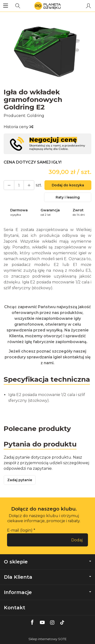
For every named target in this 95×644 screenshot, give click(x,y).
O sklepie (47, 562)
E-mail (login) (20, 530)
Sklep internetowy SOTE (47, 639)
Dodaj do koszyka (68, 185)
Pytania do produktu (40, 444)
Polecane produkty (37, 429)
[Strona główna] (47, 6)
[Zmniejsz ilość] (29, 185)
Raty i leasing (68, 197)
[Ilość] (19, 185)
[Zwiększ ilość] (9, 185)
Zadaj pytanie (20, 480)
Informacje (47, 592)
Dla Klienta (47, 577)
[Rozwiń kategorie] (6, 6)
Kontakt (15, 608)
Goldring (36, 116)
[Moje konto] (88, 6)
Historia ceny (18, 127)
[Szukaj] (18, 6)
